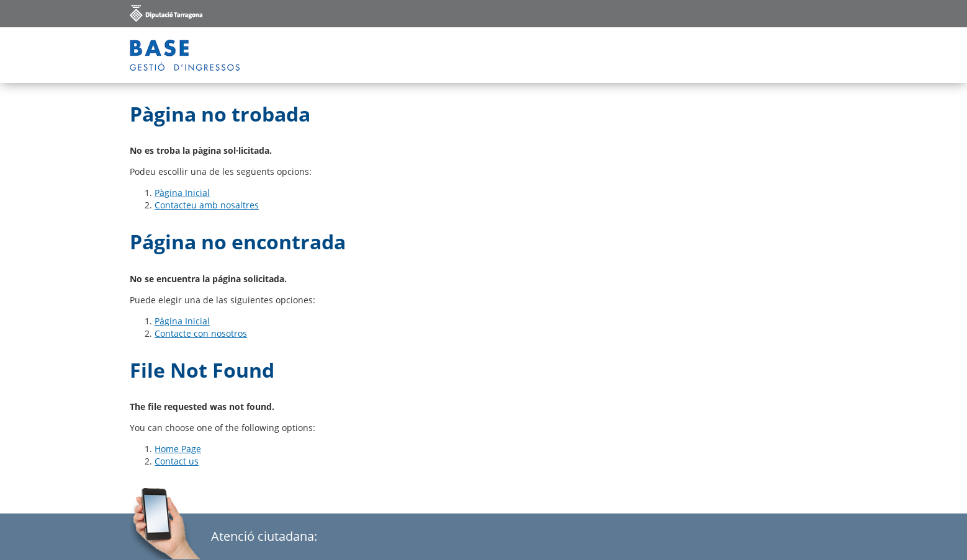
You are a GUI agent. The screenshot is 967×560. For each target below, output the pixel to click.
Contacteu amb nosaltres (207, 205)
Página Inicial (182, 321)
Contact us (177, 461)
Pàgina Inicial (182, 193)
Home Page (178, 449)
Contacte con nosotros (201, 333)
